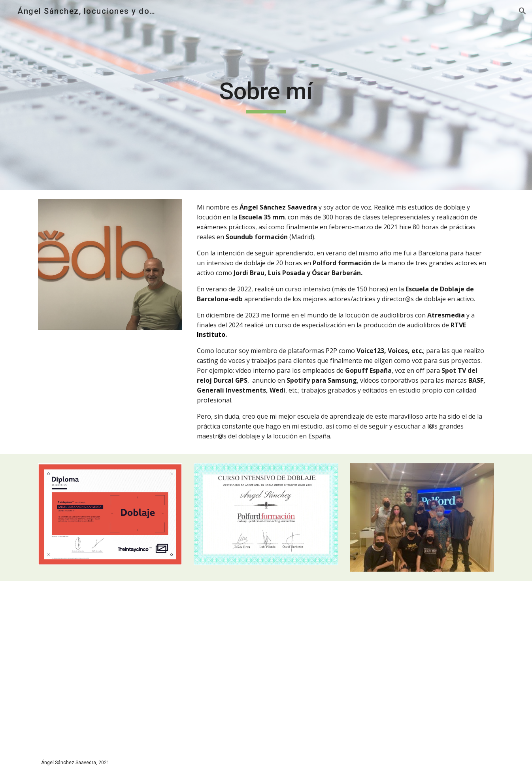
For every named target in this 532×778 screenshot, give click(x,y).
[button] (523, 11)
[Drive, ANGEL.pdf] (149, 653)
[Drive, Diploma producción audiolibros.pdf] (383, 653)
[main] (266, 95)
